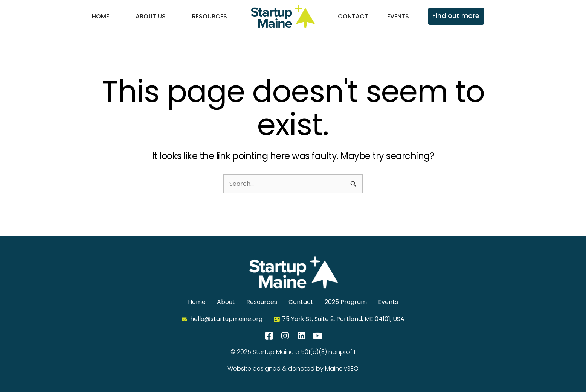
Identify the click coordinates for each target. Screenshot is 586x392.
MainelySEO (342, 368)
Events (398, 16)
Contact (353, 16)
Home (101, 16)
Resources (210, 16)
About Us (151, 16)
